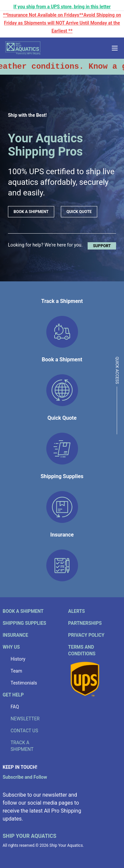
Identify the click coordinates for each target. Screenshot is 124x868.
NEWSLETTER (25, 719)
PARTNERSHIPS (85, 623)
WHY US (11, 647)
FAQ (15, 707)
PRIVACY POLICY (86, 635)
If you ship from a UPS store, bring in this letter (62, 7)
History (18, 659)
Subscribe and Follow (25, 777)
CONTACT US (24, 731)
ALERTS (77, 611)
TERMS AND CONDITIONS (82, 650)
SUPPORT (102, 246)
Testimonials (24, 683)
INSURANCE (15, 635)
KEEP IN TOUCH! (20, 767)
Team (16, 671)
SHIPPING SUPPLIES (24, 623)
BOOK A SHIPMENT (31, 212)
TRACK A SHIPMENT (22, 746)
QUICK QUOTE (79, 212)
